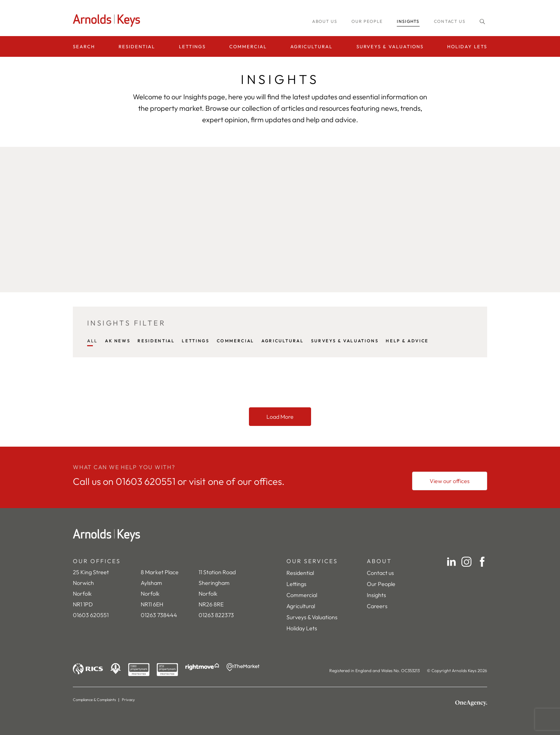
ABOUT (379, 561)
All (92, 341)
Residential (137, 46)
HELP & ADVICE (407, 341)
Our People (381, 584)
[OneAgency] (471, 703)
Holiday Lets (467, 46)
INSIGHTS (408, 21)
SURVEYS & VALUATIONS (345, 341)
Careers (377, 606)
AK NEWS (118, 341)
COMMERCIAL (236, 341)
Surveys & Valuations (390, 46)
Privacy (128, 700)
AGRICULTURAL (283, 341)
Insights (376, 595)
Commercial (248, 46)
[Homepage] (109, 21)
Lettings (192, 46)
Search (84, 46)
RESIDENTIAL (156, 341)
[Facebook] (482, 562)
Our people (367, 21)
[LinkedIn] (451, 562)
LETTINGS (196, 341)
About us (325, 21)
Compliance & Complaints (94, 700)
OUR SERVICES (312, 561)
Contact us (450, 21)
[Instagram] (466, 562)
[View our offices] (450, 481)
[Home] (280, 535)
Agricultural (311, 46)
